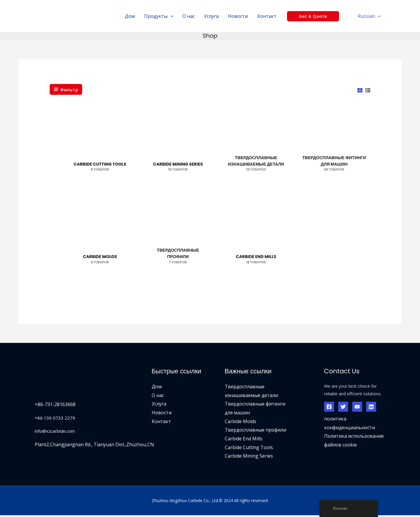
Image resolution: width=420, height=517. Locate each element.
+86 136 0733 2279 (55, 419)
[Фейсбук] (329, 408)
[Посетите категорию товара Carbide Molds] (100, 238)
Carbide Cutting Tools (249, 449)
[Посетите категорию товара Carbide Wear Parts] (256, 145)
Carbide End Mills (244, 440)
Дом (157, 388)
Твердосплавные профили (255, 432)
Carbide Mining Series (249, 458)
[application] (170, 16)
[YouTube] (357, 408)
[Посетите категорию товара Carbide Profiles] (178, 238)
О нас (158, 397)
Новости (162, 414)
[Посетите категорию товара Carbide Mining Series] (178, 145)
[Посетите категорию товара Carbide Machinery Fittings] (334, 145)
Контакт (161, 423)
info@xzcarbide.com (57, 432)
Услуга (159, 405)
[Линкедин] (371, 408)
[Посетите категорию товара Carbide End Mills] (256, 238)
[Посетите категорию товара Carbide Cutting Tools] (100, 145)
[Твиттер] (343, 408)
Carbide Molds (241, 423)
